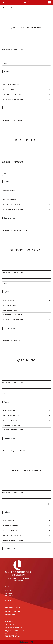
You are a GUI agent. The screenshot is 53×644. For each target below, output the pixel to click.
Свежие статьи (9, 108)
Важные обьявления (11, 85)
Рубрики (7, 71)
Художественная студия (13, 95)
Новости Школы (9, 80)
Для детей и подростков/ (13, 50)
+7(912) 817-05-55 (11, 625)
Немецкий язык (10, 614)
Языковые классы (10, 90)
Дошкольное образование (13, 99)
